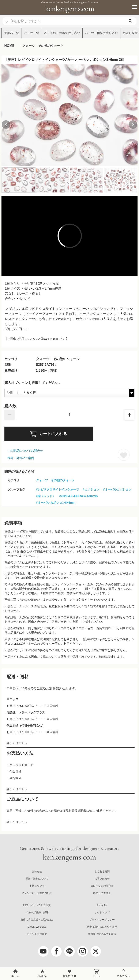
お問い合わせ (102, 879)
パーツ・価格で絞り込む (101, 33)
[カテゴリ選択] (6, 20)
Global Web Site (37, 927)
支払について (37, 886)
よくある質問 (102, 872)
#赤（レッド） (46, 496)
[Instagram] (83, 951)
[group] (70, 115)
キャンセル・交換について (37, 893)
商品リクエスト (102, 893)
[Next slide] (133, 125)
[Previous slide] (6, 125)
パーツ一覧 (32, 33)
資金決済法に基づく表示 (102, 934)
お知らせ (37, 872)
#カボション (91, 489)
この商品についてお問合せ (25, 451)
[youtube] (43, 951)
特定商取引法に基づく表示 (102, 927)
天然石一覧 (12, 33)
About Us (102, 905)
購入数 (10, 406)
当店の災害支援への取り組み (37, 920)
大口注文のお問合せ (102, 886)
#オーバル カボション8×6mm (56, 503)
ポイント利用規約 (37, 934)
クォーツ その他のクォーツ (43, 46)
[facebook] (56, 951)
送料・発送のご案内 (21, 458)
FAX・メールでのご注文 (37, 905)
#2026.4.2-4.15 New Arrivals (78, 496)
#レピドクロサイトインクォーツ (58, 489)
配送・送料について (37, 879)
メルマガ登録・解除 (37, 912)
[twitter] (96, 951)
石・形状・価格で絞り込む (62, 33)
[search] (131, 21)
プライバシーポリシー (102, 920)
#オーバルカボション (117, 489)
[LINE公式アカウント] (69, 951)
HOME (10, 46)
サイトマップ (102, 912)
